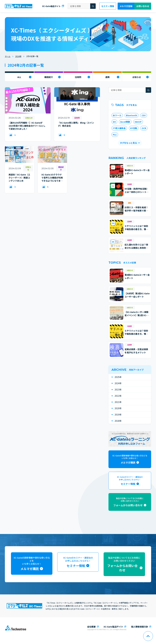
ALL (19, 77)
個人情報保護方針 (140, 627)
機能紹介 (49, 77)
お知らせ (137, 77)
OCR (144, 128)
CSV (144, 115)
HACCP (138, 122)
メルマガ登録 (126, 6)
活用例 (78, 77)
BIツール (117, 115)
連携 (107, 77)
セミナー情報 (108, 6)
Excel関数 (125, 122)
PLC (115, 135)
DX (114, 122)
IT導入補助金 (119, 128)
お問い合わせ (143, 6)
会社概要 (91, 627)
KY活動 (134, 128)
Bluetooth (132, 115)
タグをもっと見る (128, 143)
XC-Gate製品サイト (51, 6)
